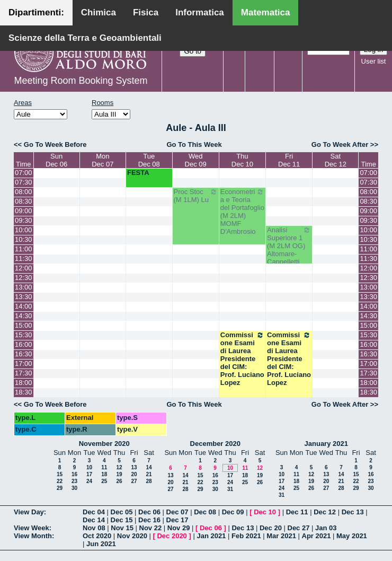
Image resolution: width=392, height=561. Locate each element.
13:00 (24, 287)
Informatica (200, 12)
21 (149, 474)
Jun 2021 (101, 544)
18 (104, 474)
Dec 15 (122, 520)
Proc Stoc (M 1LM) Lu (196, 196)
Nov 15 (122, 528)
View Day (29, 512)
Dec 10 (265, 512)
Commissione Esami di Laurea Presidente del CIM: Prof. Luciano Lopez (242, 359)
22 (60, 481)
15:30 (24, 335)
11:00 (24, 249)
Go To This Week (194, 144)
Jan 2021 (211, 536)
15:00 (24, 325)
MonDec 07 (103, 160)
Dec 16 (149, 520)
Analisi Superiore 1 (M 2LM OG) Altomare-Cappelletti (289, 246)
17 (89, 474)
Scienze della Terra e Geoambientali (85, 38)
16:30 (24, 354)
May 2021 (352, 536)
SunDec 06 (56, 160)
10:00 (24, 230)
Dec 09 (233, 512)
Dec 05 (122, 512)
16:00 (24, 344)
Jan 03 (326, 528)
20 (134, 474)
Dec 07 (177, 512)
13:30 (24, 297)
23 (74, 481)
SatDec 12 (336, 160)
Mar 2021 (281, 536)
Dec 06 (149, 512)
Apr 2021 (317, 536)
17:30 (24, 373)
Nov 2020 (132, 536)
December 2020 (215, 444)
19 (119, 474)
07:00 (24, 173)
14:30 (24, 316)
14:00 (24, 306)
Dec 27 (299, 528)
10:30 (24, 239)
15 (60, 474)
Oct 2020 (97, 536)
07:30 (24, 182)
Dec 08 (205, 512)
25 (104, 481)
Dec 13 (353, 512)
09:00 (24, 211)
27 (134, 481)
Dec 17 (177, 520)
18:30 (24, 392)
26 (119, 481)
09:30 (24, 220)
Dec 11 (297, 512)
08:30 (24, 201)
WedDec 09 (196, 160)
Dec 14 (94, 520)
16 (74, 474)
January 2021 (326, 444)
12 (119, 467)
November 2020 (104, 444)
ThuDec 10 (242, 160)
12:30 (24, 278)
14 (149, 467)
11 (104, 467)
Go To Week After (340, 144)
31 (230, 489)
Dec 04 (94, 512)
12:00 (24, 268)
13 (134, 467)
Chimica (99, 12)
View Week (32, 528)
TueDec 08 (149, 160)
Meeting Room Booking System (81, 81)
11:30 (24, 258)
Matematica (266, 12)
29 (60, 488)
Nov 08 (94, 528)
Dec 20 (271, 528)
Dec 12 (325, 512)
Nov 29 (179, 528)
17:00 (24, 363)
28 (149, 481)
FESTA (138, 173)
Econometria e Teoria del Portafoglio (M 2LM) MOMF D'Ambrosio (242, 212)
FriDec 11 (289, 160)
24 (89, 481)
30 (74, 488)
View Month (33, 536)
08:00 (24, 192)
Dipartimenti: (36, 12)
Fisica (146, 12)
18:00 (24, 383)
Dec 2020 (172, 536)
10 (89, 467)
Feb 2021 (246, 536)
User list (374, 61)
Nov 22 (151, 528)
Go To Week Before (55, 144)
